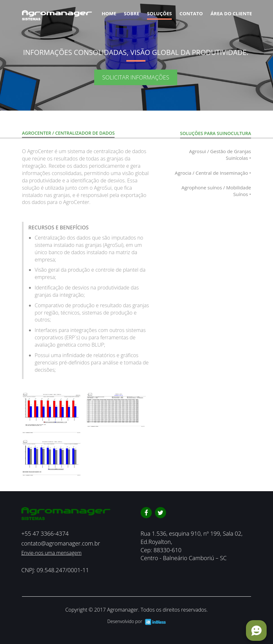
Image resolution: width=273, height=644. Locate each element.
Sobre (132, 13)
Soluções (159, 13)
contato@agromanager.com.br (61, 543)
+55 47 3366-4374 (45, 533)
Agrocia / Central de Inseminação (213, 173)
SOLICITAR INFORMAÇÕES (136, 77)
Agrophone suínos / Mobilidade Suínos (216, 191)
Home (109, 13)
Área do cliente (231, 13)
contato (191, 13)
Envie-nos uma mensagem (51, 553)
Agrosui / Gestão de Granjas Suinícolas (220, 155)
